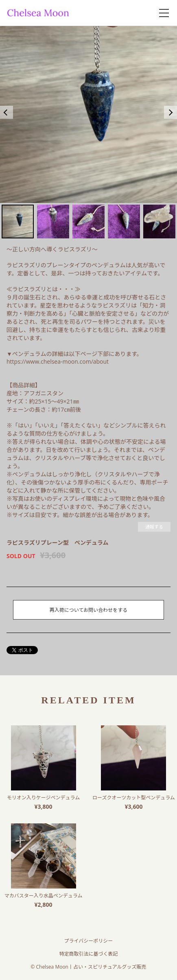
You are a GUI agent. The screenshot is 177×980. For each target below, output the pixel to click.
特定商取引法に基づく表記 (88, 954)
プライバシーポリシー (89, 941)
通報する (154, 527)
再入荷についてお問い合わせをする (88, 610)
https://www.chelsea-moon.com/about (58, 361)
